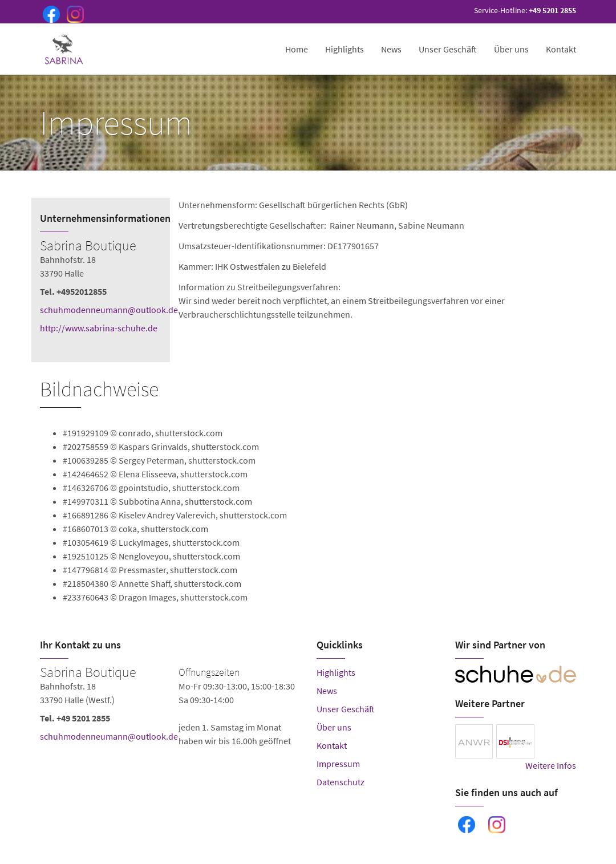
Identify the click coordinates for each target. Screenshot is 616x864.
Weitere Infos (551, 765)
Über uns (511, 49)
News (391, 49)
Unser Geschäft (448, 49)
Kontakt (561, 49)
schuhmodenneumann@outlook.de (109, 310)
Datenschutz (341, 782)
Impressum (338, 764)
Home (297, 49)
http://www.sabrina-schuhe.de (99, 328)
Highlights (345, 49)
